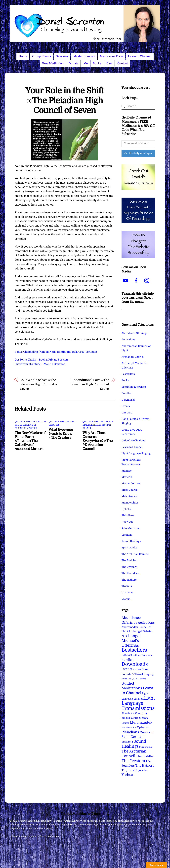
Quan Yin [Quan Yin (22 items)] (147, 732)
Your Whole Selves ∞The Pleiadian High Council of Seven (39, 384)
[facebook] (137, 280)
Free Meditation (53, 63)
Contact (123, 63)
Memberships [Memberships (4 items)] (129, 728)
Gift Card (127, 413)
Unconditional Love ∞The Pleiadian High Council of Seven (90, 384)
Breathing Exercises (134, 387)
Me (86, 63)
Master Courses (84, 56)
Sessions (62, 56)
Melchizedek (129, 496)
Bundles (127, 393)
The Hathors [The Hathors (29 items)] (145, 766)
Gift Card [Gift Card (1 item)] (137, 670)
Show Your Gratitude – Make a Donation (40, 364)
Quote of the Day (25, 422)
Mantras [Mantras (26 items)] (128, 713)
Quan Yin (127, 522)
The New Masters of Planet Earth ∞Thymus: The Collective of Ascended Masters (30, 441)
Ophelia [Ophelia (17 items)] (142, 727)
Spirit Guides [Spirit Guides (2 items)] (146, 747)
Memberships (130, 503)
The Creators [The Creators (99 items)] (133, 761)
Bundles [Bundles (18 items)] (127, 660)
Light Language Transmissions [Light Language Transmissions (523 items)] (138, 703)
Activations (128, 340)
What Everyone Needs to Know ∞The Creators (61, 434)
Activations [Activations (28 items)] (146, 623)
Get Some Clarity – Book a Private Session (41, 360)
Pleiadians (128, 515)
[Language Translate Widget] (133, 309)
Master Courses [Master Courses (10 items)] (131, 718)
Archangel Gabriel (133, 357)
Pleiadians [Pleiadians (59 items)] (130, 732)
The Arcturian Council (135, 554)
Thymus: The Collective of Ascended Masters (30, 425)
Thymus (127, 586)
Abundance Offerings (134, 333)
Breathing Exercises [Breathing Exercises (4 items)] (141, 655)
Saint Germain (130, 528)
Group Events (42, 56)
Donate (74, 63)
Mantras (127, 471)
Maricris (127, 477)
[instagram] (147, 280)
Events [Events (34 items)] (127, 669)
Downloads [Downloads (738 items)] (135, 664)
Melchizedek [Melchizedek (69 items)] (141, 722)
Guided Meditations (133, 441)
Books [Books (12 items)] (126, 655)
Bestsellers (128, 374)
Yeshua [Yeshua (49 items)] (127, 775)
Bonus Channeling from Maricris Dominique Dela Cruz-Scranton (56, 352)
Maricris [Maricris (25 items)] (141, 713)
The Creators (129, 567)
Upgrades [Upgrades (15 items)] (141, 770)
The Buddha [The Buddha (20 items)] (145, 756)
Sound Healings (131, 541)
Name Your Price (111, 56)
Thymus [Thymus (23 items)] (128, 770)
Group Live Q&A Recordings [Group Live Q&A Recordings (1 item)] (134, 679)
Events (126, 406)
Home (23, 56)
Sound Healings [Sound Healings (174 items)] (134, 744)
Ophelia (126, 509)
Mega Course (129, 490)
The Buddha (129, 560)
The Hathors (129, 580)
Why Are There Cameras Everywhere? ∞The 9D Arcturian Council (97, 441)
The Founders (130, 573)
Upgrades (127, 593)
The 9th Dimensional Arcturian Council (98, 425)
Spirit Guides (129, 548)
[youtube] (126, 280)
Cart (109, 63)
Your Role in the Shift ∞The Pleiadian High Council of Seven (64, 101)
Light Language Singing (136, 453)
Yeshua (126, 599)
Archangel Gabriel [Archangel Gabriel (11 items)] (140, 631)
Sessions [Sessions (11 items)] (127, 742)
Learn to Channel (140, 56)
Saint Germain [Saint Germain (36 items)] (133, 737)
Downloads (128, 400)
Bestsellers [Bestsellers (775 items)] (134, 650)
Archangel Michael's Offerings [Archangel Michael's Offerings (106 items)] (131, 641)
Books (97, 63)
